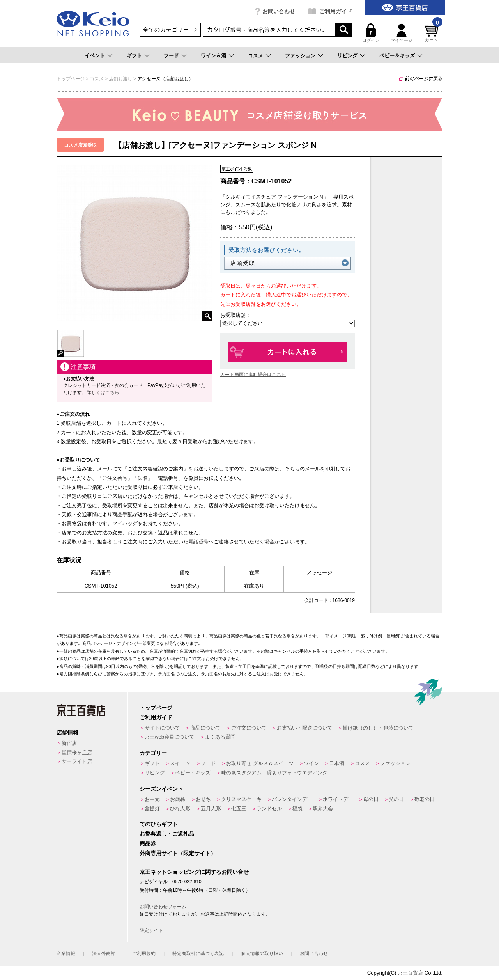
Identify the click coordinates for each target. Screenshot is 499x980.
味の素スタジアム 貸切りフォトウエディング (274, 773)
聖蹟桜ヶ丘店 (77, 752)
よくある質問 (220, 737)
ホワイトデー (338, 799)
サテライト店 (77, 761)
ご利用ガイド (336, 11)
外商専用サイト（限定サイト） (178, 853)
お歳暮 (178, 799)
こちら (112, 392)
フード (171, 56)
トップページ (156, 708)
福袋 (297, 809)
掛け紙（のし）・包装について (378, 728)
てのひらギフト (159, 824)
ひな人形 (180, 809)
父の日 (396, 799)
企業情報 (66, 953)
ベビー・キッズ (193, 773)
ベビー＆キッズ (397, 56)
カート (433, 33)
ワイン (311, 763)
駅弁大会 (323, 809)
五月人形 (211, 809)
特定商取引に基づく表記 (198, 953)
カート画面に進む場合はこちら (253, 375)
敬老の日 (425, 799)
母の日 (371, 799)
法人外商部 (104, 953)
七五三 (239, 809)
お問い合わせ (279, 11)
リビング (347, 56)
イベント (95, 56)
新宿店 (69, 743)
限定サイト (151, 930)
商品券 (148, 843)
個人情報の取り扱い (262, 953)
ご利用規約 (144, 953)
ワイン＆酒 (213, 56)
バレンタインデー (292, 799)
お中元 (152, 799)
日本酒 (337, 763)
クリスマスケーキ (241, 799)
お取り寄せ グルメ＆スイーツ (260, 763)
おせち (203, 799)
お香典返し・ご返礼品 (167, 834)
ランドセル (269, 809)
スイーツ (180, 763)
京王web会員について (170, 737)
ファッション (300, 56)
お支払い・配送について (305, 728)
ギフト (134, 56)
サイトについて (162, 728)
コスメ (256, 56)
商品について (205, 728)
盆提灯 (152, 809)
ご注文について (249, 728)
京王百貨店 (410, 973)
